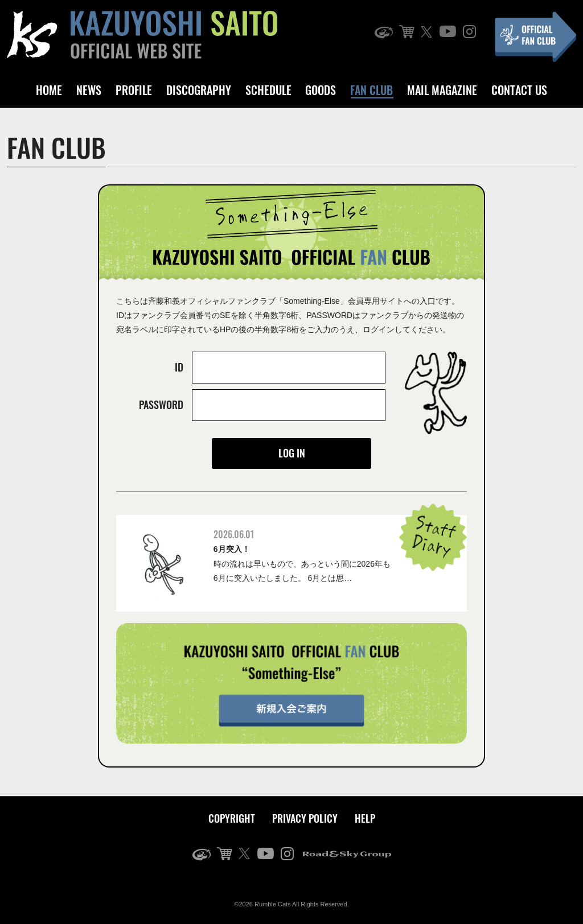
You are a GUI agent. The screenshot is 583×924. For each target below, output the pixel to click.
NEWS (89, 90)
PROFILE (134, 90)
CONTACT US (519, 90)
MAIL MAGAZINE (442, 90)
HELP (365, 818)
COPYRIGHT (232, 818)
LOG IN (292, 453)
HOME (49, 90)
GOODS (321, 90)
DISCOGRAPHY (199, 90)
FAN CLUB (371, 90)
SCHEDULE (268, 90)
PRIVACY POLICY (305, 818)
